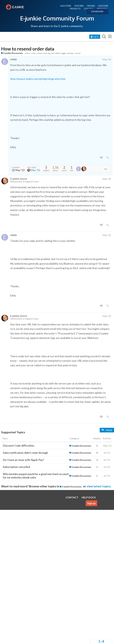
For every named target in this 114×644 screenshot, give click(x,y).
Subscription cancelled (16, 467)
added (58, 53)
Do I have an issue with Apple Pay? (23, 460)
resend (77, 53)
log (49, 53)
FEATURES (79, 6)
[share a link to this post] (108, 158)
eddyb (14, 59)
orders (27, 53)
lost (53, 53)
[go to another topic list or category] (110, 36)
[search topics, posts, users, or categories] (104, 36)
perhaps (70, 53)
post (45, 53)
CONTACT (89, 9)
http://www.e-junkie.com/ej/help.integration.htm (38, 79)
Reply (107, 430)
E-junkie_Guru (18, 179)
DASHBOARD (97, 11)
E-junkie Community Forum (57, 18)
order (33, 53)
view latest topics (99, 486)
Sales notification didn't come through (25, 453)
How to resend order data (28, 49)
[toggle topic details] (106, 169)
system (40, 53)
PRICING (91, 6)
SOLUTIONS (66, 6)
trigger (64, 53)
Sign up (91, 503)
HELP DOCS (102, 9)
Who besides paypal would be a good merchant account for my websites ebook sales (36, 476)
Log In (95, 37)
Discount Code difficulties (19, 446)
